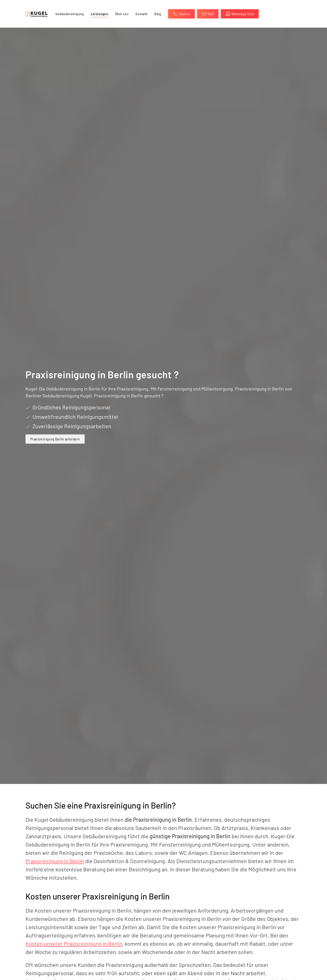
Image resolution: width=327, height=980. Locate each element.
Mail (208, 14)
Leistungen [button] (100, 14)
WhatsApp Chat (240, 14)
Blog (158, 14)
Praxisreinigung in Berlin (55, 861)
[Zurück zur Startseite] (37, 14)
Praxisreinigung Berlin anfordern (55, 439)
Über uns (122, 14)
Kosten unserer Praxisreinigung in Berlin (74, 944)
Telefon (181, 14)
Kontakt (141, 14)
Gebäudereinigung (70, 14)
